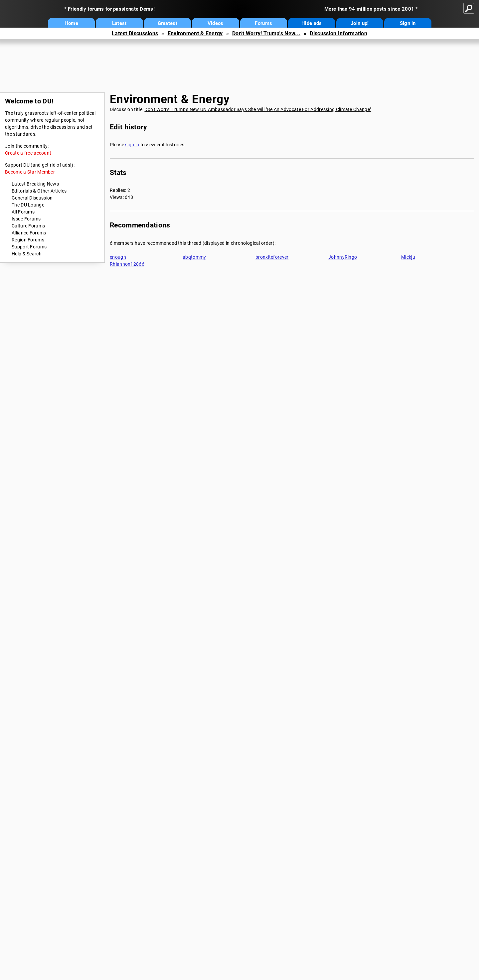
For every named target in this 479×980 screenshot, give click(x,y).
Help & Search (27, 254)
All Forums (23, 212)
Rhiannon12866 (127, 264)
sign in (132, 145)
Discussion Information (338, 33)
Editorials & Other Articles (39, 191)
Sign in (408, 23)
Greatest (167, 23)
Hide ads (312, 23)
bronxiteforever (272, 257)
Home (71, 23)
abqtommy (194, 257)
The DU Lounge (28, 205)
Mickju (408, 257)
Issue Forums (26, 219)
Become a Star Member (30, 172)
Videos (216, 23)
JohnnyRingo (343, 257)
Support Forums (29, 247)
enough (118, 257)
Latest (119, 23)
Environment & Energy (195, 33)
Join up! (360, 23)
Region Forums (28, 240)
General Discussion (32, 198)
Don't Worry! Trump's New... (266, 33)
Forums (263, 23)
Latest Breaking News (35, 184)
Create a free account (28, 153)
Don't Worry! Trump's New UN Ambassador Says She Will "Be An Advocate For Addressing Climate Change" (258, 109)
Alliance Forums (29, 233)
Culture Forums (28, 226)
